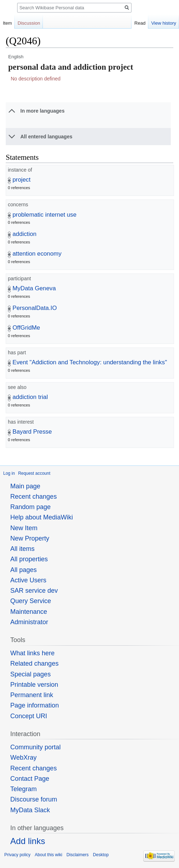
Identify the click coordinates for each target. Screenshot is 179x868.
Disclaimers (78, 855)
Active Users (28, 580)
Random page (31, 507)
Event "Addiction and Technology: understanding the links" (90, 362)
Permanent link (32, 695)
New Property (30, 538)
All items (23, 549)
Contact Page (30, 779)
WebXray (24, 758)
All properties (29, 559)
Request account (34, 473)
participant (19, 278)
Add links (28, 841)
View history (164, 23)
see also (17, 387)
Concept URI (29, 716)
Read (140, 23)
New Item (24, 528)
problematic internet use (44, 215)
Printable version (34, 685)
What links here (33, 653)
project (21, 180)
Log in (9, 473)
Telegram (24, 789)
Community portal (36, 747)
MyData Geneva (34, 288)
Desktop (101, 855)
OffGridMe (26, 328)
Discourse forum (34, 799)
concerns (18, 204)
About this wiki (48, 855)
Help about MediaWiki (42, 517)
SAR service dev (34, 591)
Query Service (31, 601)
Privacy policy (17, 855)
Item (7, 23)
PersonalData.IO (35, 308)
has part (17, 352)
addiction (24, 234)
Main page (25, 486)
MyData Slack (30, 810)
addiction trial (30, 397)
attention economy (37, 254)
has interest (21, 422)
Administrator (29, 622)
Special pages (31, 674)
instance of (20, 170)
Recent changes (34, 497)
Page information (35, 705)
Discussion (29, 23)
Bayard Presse (32, 432)
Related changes (34, 664)
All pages (24, 570)
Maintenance (29, 612)
